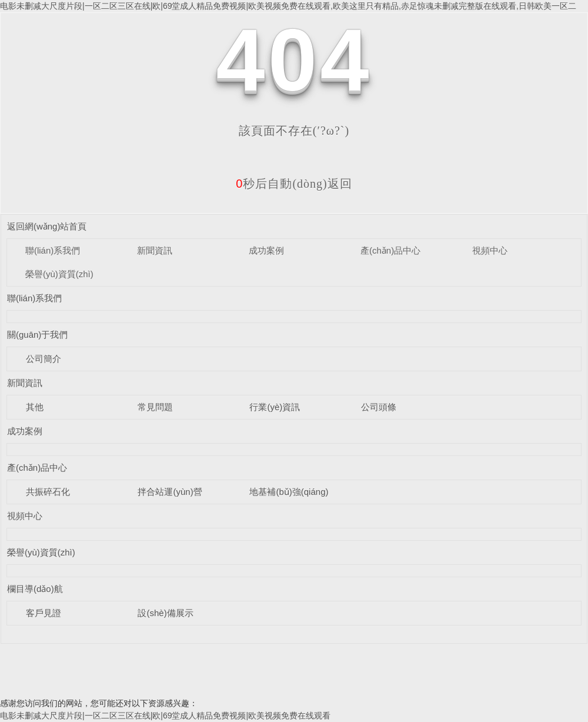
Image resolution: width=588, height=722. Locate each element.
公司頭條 (379, 407)
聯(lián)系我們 (53, 250)
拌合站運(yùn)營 (170, 492)
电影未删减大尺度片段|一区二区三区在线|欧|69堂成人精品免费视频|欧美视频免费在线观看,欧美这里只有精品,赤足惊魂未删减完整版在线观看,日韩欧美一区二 (288, 6)
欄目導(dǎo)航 (35, 589)
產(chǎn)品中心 (390, 250)
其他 (35, 407)
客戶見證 (44, 613)
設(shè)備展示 (165, 613)
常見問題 (155, 407)
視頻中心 (490, 250)
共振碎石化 (48, 492)
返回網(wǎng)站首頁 (47, 226)
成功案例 (266, 250)
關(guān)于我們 (37, 335)
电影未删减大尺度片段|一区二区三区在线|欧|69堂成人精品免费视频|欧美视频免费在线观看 (165, 716)
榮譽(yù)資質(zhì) (59, 274)
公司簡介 (44, 359)
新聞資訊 (155, 250)
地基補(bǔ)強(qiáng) (289, 492)
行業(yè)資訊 (275, 407)
